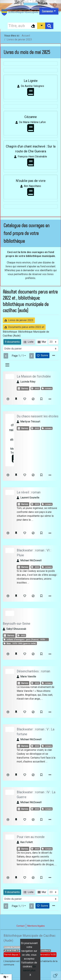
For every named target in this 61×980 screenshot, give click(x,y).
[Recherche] (18, 26)
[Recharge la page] (53, 342)
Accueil (26, 36)
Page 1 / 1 (18, 356)
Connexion (47, 11)
